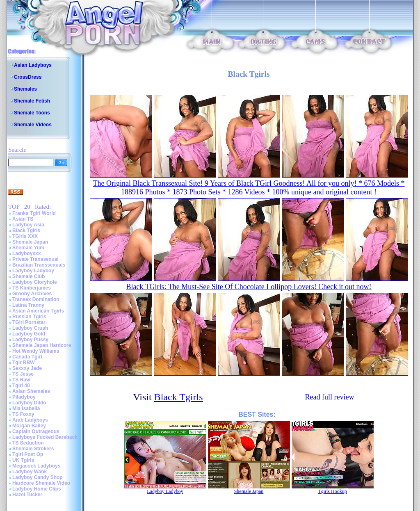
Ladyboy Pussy (30, 340)
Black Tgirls (26, 230)
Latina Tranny (28, 305)
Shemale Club (29, 276)
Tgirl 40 (21, 386)
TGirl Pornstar (29, 322)
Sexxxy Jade (27, 368)
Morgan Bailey (29, 426)
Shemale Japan (30, 242)
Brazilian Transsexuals (39, 265)
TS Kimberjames (32, 288)
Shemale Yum (28, 248)
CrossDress (28, 77)
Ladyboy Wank (30, 472)
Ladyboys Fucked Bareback (45, 437)
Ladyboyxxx (26, 253)
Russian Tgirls (29, 317)
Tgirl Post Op (28, 454)
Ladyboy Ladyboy (33, 271)
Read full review (330, 397)
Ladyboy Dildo (29, 403)
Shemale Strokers (33, 449)
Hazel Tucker (27, 495)
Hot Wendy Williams (36, 351)
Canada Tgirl (27, 357)
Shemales (25, 89)
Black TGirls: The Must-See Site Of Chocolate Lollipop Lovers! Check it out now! (249, 287)
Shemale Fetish (32, 101)
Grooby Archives (32, 294)
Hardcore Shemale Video (41, 483)
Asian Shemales (31, 391)
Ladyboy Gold (29, 334)
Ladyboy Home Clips (37, 489)
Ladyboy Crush (30, 328)
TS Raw (21, 380)
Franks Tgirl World (34, 213)
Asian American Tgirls (38, 311)
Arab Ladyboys (30, 420)
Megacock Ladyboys (36, 466)
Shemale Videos (33, 125)
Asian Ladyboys (33, 65)
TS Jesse (23, 374)
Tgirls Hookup (332, 491)
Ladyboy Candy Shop (38, 477)
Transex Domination (36, 299)
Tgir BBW (24, 363)
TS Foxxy (23, 414)
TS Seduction (28, 443)
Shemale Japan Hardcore (42, 345)
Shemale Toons (32, 113)
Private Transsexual (35, 259)
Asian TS (23, 219)
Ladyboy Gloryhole (35, 282)
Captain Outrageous (36, 431)
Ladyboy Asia (28, 225)
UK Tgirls (23, 460)
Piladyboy (24, 397)
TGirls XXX (25, 236)
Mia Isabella (26, 408)
